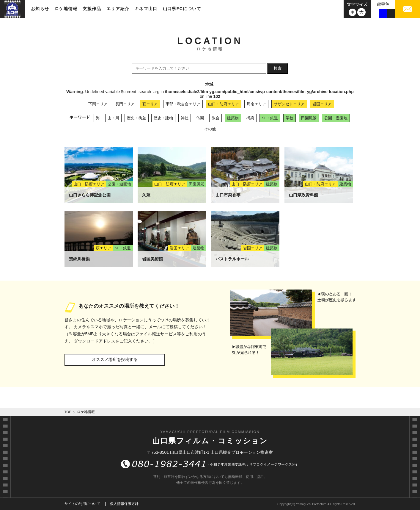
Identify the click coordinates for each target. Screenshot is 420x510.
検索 (278, 68)
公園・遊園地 (336, 118)
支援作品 (92, 9)
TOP (68, 412)
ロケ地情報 (66, 9)
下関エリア (98, 104)
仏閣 (200, 118)
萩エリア (150, 104)
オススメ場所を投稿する (115, 359)
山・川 (113, 118)
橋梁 (250, 118)
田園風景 (309, 118)
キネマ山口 (146, 9)
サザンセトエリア (289, 104)
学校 (290, 118)
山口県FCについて (182, 9)
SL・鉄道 (270, 118)
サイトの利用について (82, 504)
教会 (215, 118)
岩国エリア (322, 104)
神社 (185, 118)
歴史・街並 (137, 118)
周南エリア (256, 104)
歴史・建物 (163, 118)
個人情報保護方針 (124, 504)
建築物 (233, 118)
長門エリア (125, 104)
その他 (210, 129)
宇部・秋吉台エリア (183, 104)
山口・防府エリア (224, 104)
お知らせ (40, 9)
